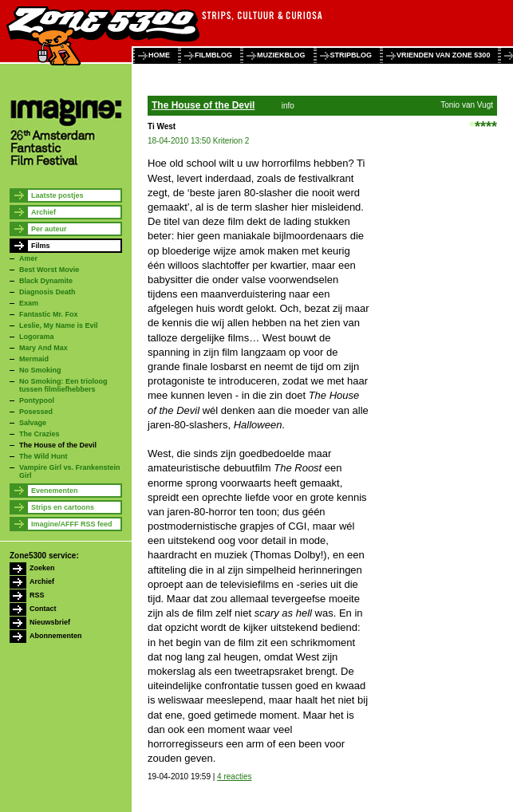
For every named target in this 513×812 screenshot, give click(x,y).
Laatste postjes (57, 195)
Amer (28, 258)
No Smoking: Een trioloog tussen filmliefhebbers (63, 385)
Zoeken (42, 568)
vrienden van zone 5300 (443, 55)
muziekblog (281, 55)
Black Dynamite (46, 281)
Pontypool (37, 400)
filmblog (213, 55)
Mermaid (34, 359)
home (159, 55)
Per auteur (49, 229)
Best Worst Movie (49, 270)
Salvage (33, 423)
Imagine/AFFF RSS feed (72, 524)
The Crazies (39, 434)
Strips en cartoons (63, 507)
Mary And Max (43, 348)
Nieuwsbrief (50, 622)
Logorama (37, 337)
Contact (43, 609)
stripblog (351, 55)
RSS (37, 595)
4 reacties (234, 777)
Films (41, 246)
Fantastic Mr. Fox (49, 314)
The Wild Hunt (43, 456)
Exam (29, 303)
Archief (43, 212)
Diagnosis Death (47, 292)
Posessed (36, 412)
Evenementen (55, 491)
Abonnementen (56, 636)
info (288, 106)
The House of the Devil (58, 445)
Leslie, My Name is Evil (59, 325)
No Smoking (40, 370)
